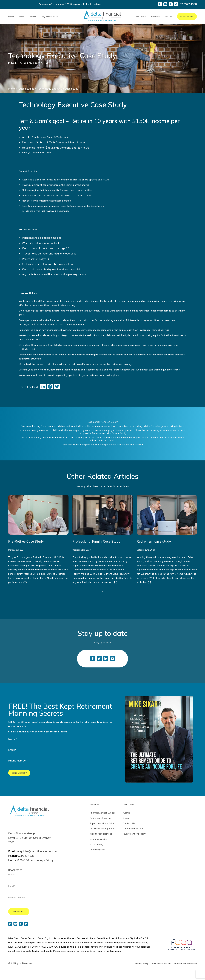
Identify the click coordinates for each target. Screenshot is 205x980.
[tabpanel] (38, 540)
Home (11, 17)
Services (32, 17)
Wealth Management (101, 834)
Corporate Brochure (133, 829)
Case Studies (141, 17)
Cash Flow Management (102, 829)
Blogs (126, 818)
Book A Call (187, 17)
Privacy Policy (142, 964)
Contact (169, 17)
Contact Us (129, 823)
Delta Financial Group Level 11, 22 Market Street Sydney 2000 (29, 838)
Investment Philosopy (134, 834)
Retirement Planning (100, 818)
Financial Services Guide (185, 964)
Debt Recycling (97, 850)
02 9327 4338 (188, 4)
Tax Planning (96, 844)
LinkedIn (88, 4)
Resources (156, 17)
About (21, 17)
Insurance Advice (98, 839)
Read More (38, 540)
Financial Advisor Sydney (102, 813)
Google (74, 4)
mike (47, 63)
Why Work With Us (50, 17)
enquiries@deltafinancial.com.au (37, 851)
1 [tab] (102, 591)
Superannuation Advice (102, 823)
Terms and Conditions (161, 964)
